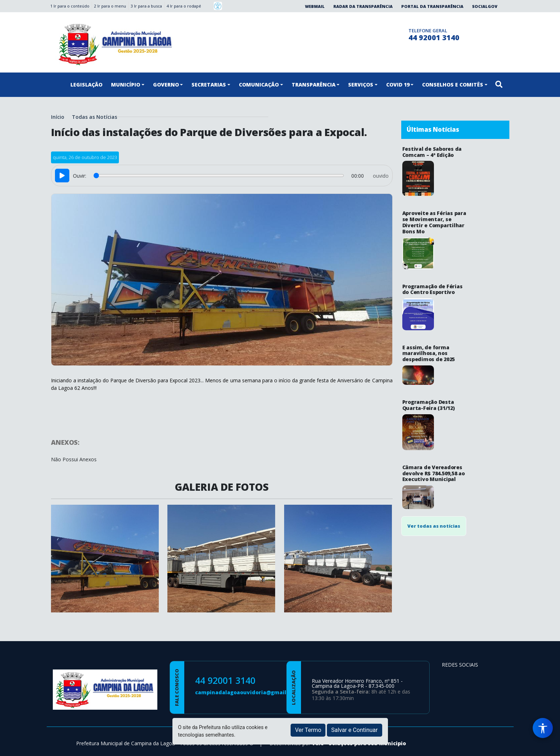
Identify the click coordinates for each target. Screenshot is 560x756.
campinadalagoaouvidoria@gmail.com (247, 692)
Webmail (315, 6)
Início (58, 117)
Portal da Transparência (432, 6)
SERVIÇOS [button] (361, 85)
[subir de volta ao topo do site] (548, 746)
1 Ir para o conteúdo (70, 6)
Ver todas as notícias (434, 414)
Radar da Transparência (363, 6)
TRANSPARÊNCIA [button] (314, 85)
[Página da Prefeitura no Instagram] (387, 34)
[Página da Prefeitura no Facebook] (373, 34)
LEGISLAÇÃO (86, 85)
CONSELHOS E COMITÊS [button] (453, 85)
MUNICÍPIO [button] (126, 85)
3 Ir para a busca (146, 6)
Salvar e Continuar (355, 730)
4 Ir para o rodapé (184, 6)
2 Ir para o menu (110, 6)
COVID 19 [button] (398, 85)
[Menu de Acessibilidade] (543, 728)
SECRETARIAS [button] (209, 85)
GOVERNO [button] (166, 85)
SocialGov (485, 6)
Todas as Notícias (94, 117)
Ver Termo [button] (308, 730)
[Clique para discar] (401, 34)
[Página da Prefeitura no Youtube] (486, 679)
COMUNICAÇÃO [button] (259, 85)
